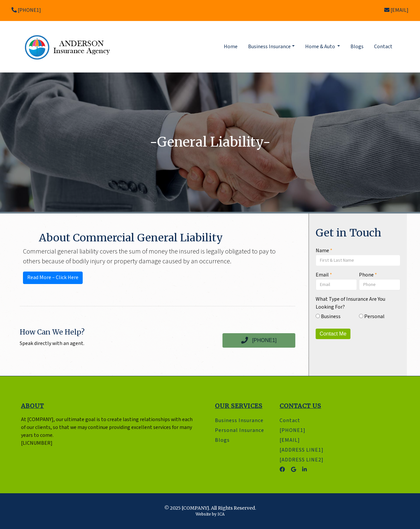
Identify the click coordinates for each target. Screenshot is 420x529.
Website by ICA (210, 514)
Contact (383, 47)
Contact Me (333, 334)
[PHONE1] (26, 10)
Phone (368, 275)
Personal (372, 317)
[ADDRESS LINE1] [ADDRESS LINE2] (302, 455)
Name (324, 251)
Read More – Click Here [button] (53, 278)
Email (324, 275)
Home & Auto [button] (321, 47)
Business (328, 317)
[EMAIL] (396, 10)
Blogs (357, 47)
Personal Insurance (240, 430)
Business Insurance (239, 421)
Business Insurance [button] (269, 47)
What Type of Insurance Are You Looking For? (350, 303)
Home (232, 46)
